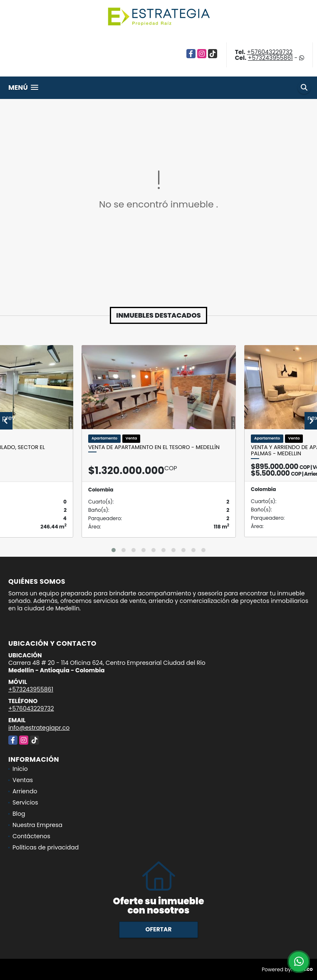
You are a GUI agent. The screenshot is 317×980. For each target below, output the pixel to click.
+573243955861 (270, 58)
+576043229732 (270, 52)
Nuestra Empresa (37, 825)
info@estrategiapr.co (39, 728)
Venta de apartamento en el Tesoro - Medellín (154, 447)
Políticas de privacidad (46, 847)
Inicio (20, 769)
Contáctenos (31, 836)
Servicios (25, 802)
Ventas (23, 780)
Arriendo (25, 791)
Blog (19, 814)
